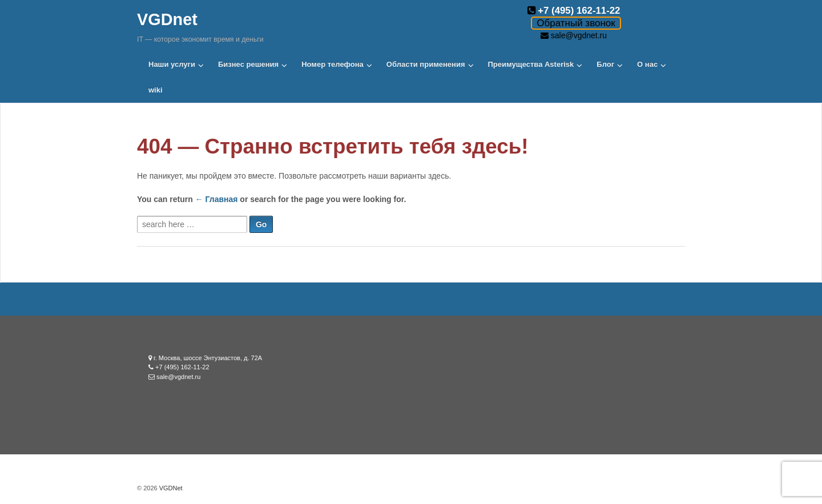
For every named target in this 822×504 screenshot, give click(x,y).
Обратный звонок (576, 23)
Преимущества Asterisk (531, 64)
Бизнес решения (248, 64)
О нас (647, 64)
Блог (605, 64)
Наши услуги (172, 64)
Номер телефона (333, 64)
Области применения (426, 64)
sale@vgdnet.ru (579, 35)
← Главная (217, 199)
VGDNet (170, 488)
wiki (156, 90)
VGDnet (167, 19)
